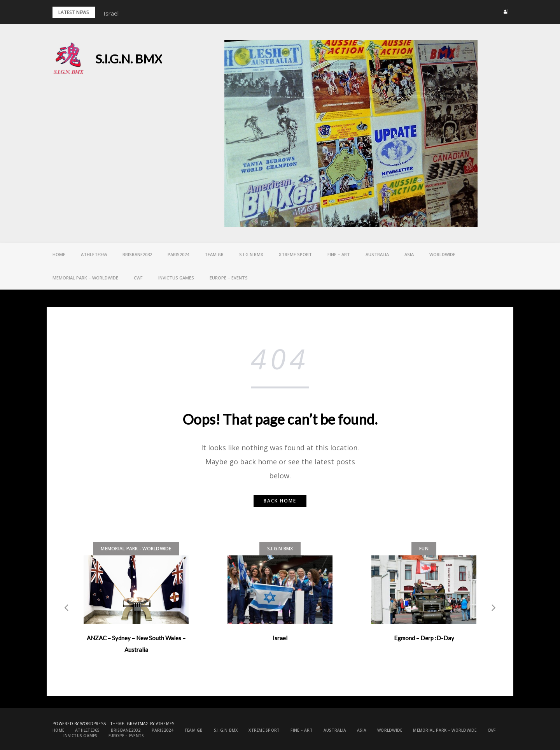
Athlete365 (94, 254)
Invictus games (176, 278)
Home (59, 254)
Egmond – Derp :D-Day (424, 638)
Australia (377, 254)
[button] (503, 12)
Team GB (214, 254)
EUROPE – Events (229, 278)
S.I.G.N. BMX (129, 59)
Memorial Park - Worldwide (136, 549)
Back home (280, 501)
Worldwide (442, 254)
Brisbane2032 (137, 254)
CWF (138, 278)
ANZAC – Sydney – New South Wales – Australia (136, 644)
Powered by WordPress (79, 724)
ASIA (409, 254)
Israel (111, 13)
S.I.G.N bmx (251, 254)
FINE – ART (339, 254)
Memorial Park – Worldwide (85, 278)
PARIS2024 (178, 254)
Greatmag (138, 724)
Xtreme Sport (295, 254)
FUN (424, 549)
